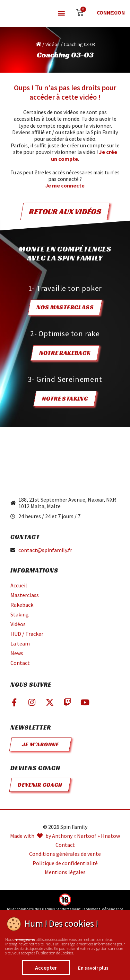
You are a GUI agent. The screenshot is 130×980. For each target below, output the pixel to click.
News (17, 653)
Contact (20, 663)
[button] (61, 13)
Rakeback (22, 605)
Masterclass (25, 595)
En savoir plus (93, 968)
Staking (20, 614)
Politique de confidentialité (65, 863)
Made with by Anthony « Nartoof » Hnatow (65, 836)
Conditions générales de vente (65, 854)
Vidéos (53, 44)
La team (20, 643)
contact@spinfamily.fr (45, 550)
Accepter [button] (46, 968)
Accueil (19, 585)
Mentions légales (65, 872)
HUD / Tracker (27, 634)
